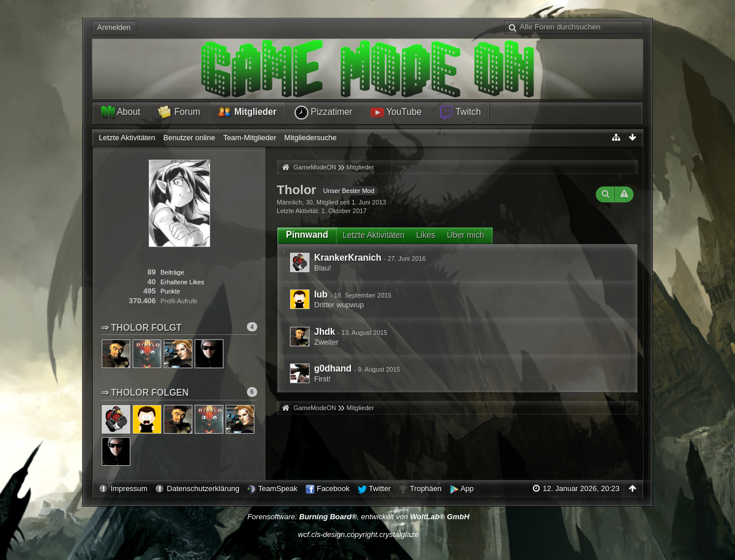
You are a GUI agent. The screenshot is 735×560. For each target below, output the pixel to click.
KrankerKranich (348, 258)
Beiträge (172, 272)
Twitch (460, 113)
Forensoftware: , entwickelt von (359, 517)
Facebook (333, 488)
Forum (179, 113)
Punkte (170, 291)
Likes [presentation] (426, 235)
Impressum (129, 488)
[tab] (307, 235)
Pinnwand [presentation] (307, 235)
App (467, 488)
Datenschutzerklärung (203, 488)
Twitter (380, 488)
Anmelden (114, 27)
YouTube (396, 113)
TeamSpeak (278, 488)
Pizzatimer (324, 113)
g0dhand (333, 368)
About (121, 113)
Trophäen (426, 488)
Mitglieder (247, 113)
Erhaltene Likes (182, 282)
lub (321, 294)
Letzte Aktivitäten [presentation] (374, 235)
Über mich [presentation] (465, 235)
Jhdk (324, 332)
